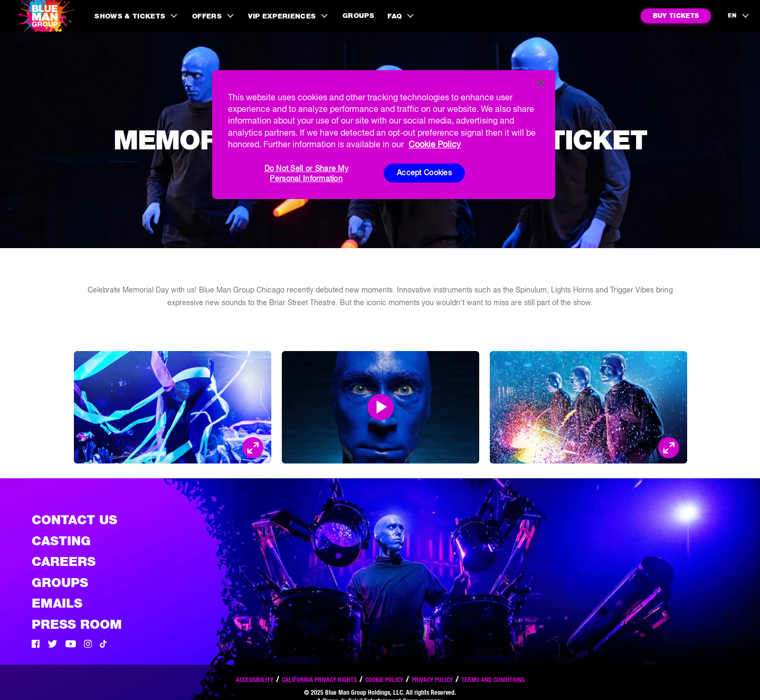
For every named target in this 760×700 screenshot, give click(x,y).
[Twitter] (53, 645)
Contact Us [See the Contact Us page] (74, 520)
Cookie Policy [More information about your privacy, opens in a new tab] (435, 144)
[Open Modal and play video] (381, 407)
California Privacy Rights (319, 680)
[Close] (540, 83)
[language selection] (739, 16)
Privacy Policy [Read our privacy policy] (432, 680)
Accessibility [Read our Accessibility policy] (255, 680)
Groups (358, 16)
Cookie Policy (384, 680)
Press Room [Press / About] (77, 624)
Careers (64, 561)
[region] (384, 135)
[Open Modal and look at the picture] (253, 448)
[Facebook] (36, 645)
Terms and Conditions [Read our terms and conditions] (493, 680)
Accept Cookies (424, 173)
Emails (57, 603)
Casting (61, 541)
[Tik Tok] (103, 645)
